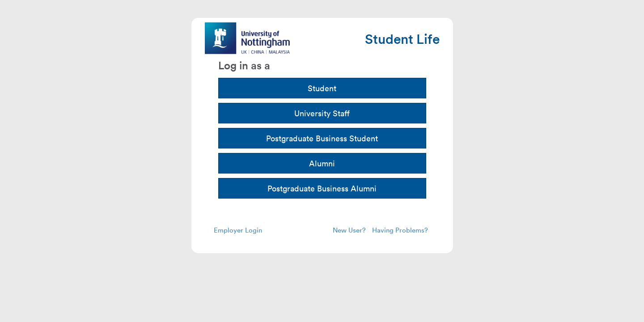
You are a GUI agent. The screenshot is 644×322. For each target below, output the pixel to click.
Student (322, 88)
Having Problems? (400, 230)
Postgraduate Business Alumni (322, 188)
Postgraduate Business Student (322, 138)
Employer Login (238, 230)
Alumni (322, 163)
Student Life (402, 39)
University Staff (322, 113)
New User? (349, 230)
